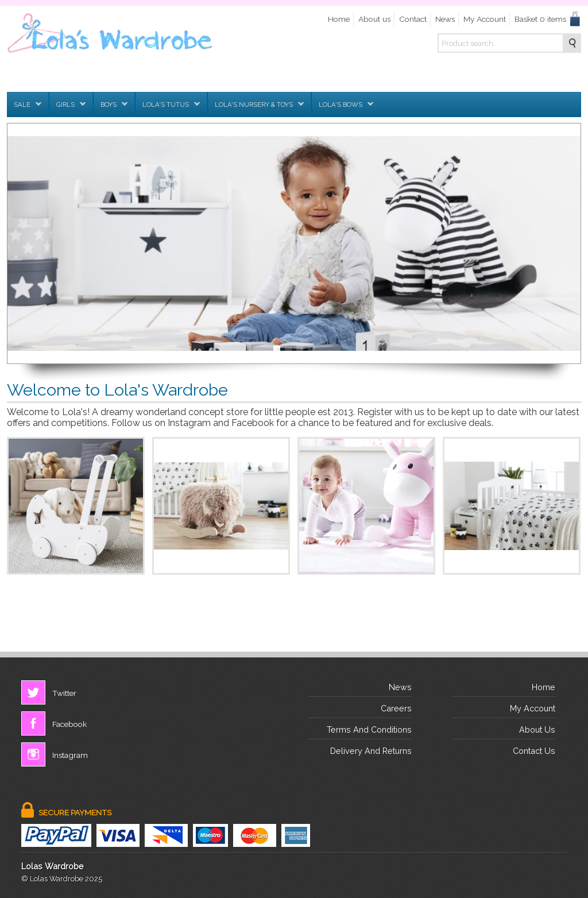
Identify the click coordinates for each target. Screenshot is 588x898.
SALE (28, 104)
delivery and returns (371, 751)
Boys (114, 104)
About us (374, 19)
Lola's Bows (346, 104)
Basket (540, 19)
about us (537, 729)
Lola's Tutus (171, 104)
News (445, 19)
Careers (396, 708)
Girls (71, 104)
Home (339, 19)
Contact (413, 19)
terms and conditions (369, 729)
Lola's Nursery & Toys (259, 104)
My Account (485, 19)
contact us (534, 751)
